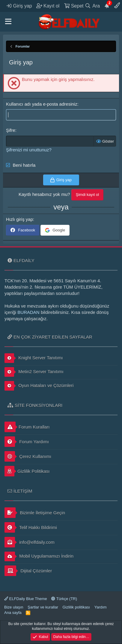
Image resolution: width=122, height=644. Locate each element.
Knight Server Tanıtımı (34, 358)
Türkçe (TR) (64, 599)
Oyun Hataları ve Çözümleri (39, 386)
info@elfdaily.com (30, 542)
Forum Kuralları (27, 427)
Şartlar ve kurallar (43, 607)
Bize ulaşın (14, 607)
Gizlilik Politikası (27, 471)
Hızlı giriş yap (19, 219)
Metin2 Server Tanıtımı (34, 372)
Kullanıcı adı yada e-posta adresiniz (42, 104)
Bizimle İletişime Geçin (35, 513)
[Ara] (92, 6)
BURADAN (28, 312)
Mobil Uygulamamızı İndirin (39, 556)
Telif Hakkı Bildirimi (31, 527)
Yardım (101, 607)
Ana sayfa (13, 613)
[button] (8, 22)
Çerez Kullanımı (28, 456)
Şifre (11, 130)
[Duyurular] (107, 6)
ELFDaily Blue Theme (26, 599)
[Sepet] (74, 6)
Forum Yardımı (27, 442)
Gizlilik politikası (76, 607)
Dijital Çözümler (28, 571)
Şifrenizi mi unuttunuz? (29, 150)
